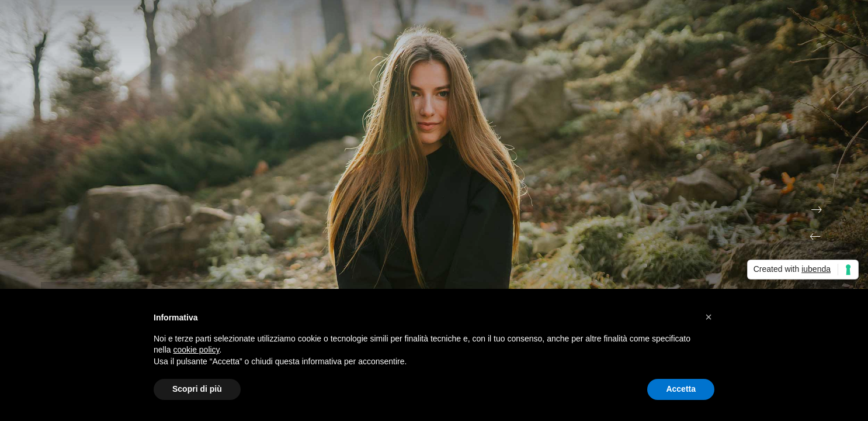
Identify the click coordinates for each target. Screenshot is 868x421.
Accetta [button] (681, 389)
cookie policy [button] (196, 350)
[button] (709, 317)
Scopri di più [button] (197, 389)
